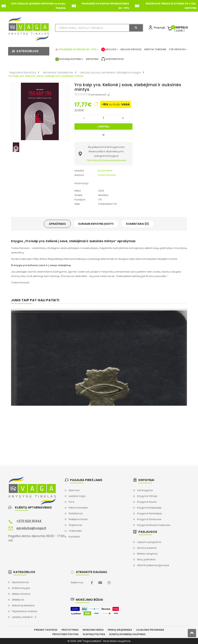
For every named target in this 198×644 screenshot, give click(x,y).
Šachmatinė (105, 171)
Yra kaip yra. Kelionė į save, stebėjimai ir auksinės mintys (46, 76)
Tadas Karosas (107, 175)
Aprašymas (57, 224)
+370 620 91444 (29, 521)
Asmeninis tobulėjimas (58, 72)
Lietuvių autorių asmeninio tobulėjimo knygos (110, 72)
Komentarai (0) (138, 224)
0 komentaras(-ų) (99, 95)
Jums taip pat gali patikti (35, 300)
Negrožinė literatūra (23, 72)
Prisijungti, (160, 28)
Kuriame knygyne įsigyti (96, 224)
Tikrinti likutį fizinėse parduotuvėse (106, 160)
